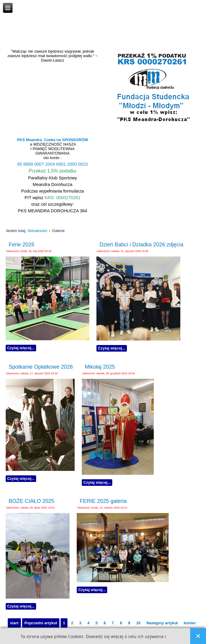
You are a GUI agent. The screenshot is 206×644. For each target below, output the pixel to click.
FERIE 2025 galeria (103, 501)
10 (138, 623)
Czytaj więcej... (21, 348)
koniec (190, 623)
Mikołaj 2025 (100, 367)
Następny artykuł (162, 623)
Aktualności (37, 231)
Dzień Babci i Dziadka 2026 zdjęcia (141, 245)
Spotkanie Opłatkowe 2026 (41, 367)
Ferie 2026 (21, 245)
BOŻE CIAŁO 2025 (31, 501)
